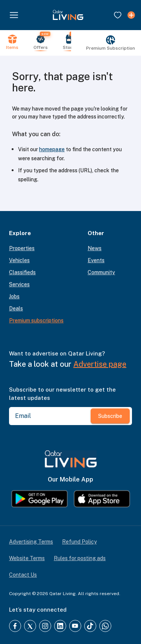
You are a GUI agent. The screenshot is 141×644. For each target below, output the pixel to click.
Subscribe (110, 416)
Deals (16, 308)
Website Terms (27, 558)
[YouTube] (75, 626)
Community (101, 272)
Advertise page (100, 364)
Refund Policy (79, 542)
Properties (22, 248)
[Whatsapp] (105, 626)
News (95, 248)
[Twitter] (30, 626)
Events (96, 260)
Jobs (14, 296)
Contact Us (23, 575)
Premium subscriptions (36, 320)
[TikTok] (90, 626)
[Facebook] (15, 626)
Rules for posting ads (80, 558)
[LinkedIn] (60, 626)
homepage (52, 149)
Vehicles (19, 260)
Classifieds (22, 272)
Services (19, 284)
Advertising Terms (31, 542)
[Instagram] (45, 626)
